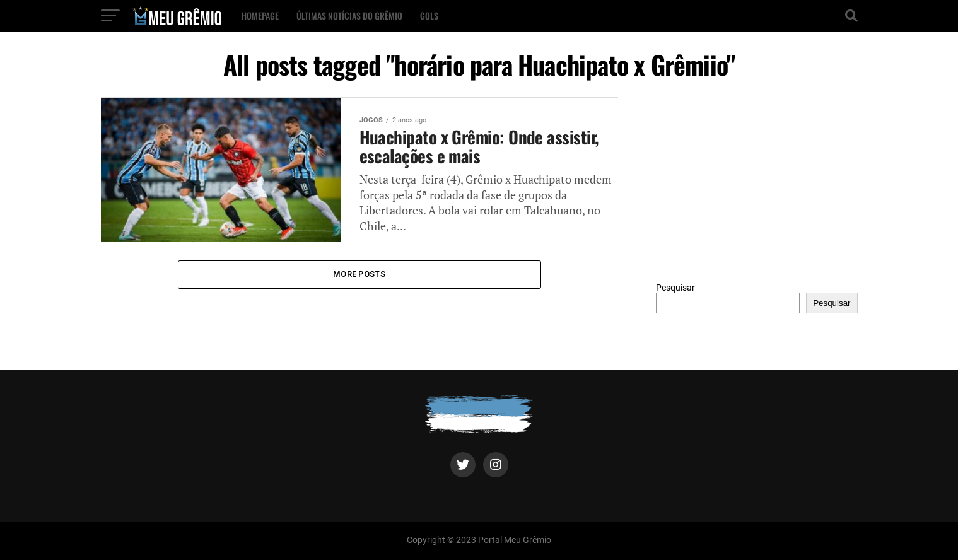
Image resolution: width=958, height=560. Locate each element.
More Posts (359, 274)
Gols (429, 15)
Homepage (260, 15)
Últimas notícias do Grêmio (349, 15)
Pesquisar (675, 288)
